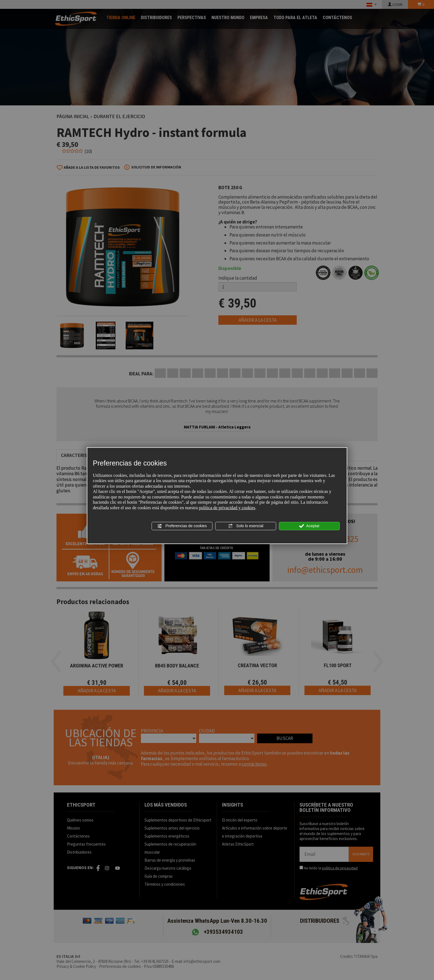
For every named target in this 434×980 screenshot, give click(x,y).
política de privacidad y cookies (227, 508)
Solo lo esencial (246, 526)
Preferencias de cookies (182, 526)
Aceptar (309, 526)
